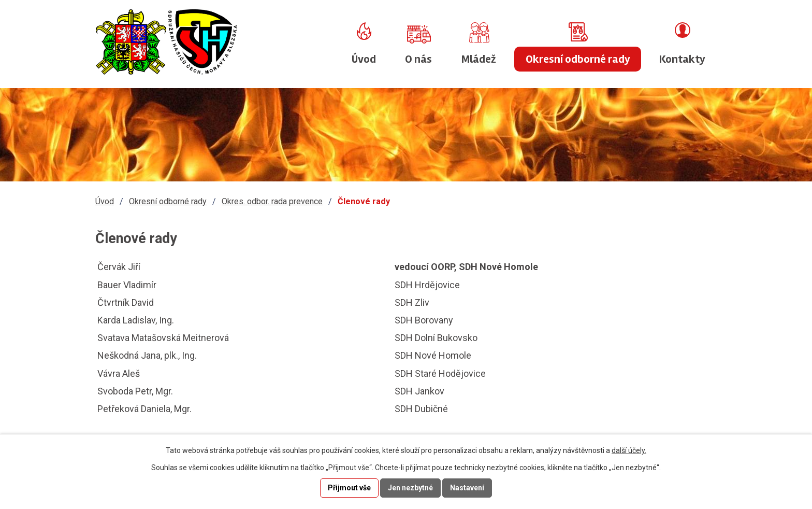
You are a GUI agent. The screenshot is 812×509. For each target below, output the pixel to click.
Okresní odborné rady (578, 59)
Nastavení (467, 488)
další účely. (629, 450)
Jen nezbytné (410, 488)
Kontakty (682, 59)
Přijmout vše (349, 488)
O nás (418, 59)
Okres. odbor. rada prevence (272, 201)
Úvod (364, 59)
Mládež (479, 59)
